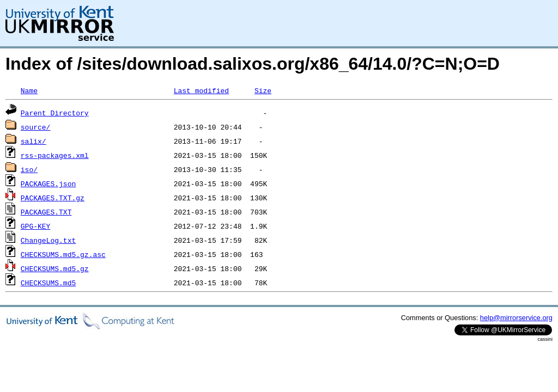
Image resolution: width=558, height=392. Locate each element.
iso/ (29, 169)
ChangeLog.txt (48, 240)
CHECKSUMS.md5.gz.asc (63, 254)
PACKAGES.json (48, 183)
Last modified (201, 90)
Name (29, 90)
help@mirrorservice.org (516, 318)
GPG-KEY (36, 226)
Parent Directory (55, 113)
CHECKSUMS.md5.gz (55, 268)
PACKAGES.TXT (46, 212)
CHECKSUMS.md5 (48, 283)
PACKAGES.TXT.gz (53, 198)
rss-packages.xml (55, 155)
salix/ (34, 141)
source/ (36, 127)
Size (263, 90)
